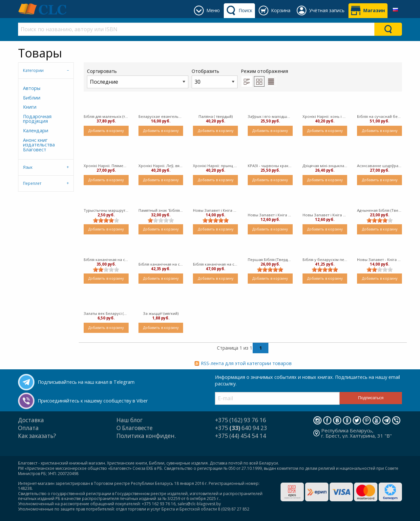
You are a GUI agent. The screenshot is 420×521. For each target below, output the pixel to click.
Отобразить (215, 78)
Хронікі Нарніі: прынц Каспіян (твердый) (215, 166)
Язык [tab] (28, 167)
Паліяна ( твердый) (216, 116)
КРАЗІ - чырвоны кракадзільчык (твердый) (270, 166)
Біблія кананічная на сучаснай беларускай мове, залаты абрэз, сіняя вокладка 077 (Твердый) (215, 264)
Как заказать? (37, 436)
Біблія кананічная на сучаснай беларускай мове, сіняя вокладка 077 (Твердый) (161, 264)
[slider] (106, 220)
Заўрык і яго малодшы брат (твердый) (270, 116)
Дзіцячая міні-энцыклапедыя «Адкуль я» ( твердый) (325, 166)
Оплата (28, 428)
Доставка (31, 420)
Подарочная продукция (37, 119)
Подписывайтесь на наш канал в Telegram (86, 382)
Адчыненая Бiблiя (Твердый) (379, 210)
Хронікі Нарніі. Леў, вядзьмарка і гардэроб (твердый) (161, 166)
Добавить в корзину (106, 130)
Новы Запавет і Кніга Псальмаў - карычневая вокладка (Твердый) (325, 215)
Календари (36, 130)
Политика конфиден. (146, 436)
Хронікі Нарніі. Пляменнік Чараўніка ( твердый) (106, 166)
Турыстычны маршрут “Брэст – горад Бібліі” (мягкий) (106, 210)
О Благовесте (135, 428)
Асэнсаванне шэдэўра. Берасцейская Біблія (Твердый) (379, 166)
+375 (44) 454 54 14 (241, 436)
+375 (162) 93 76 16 (241, 420)
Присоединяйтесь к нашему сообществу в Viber (93, 401)
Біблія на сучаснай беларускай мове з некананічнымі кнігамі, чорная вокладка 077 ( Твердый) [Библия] (379, 116)
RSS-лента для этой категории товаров (246, 363)
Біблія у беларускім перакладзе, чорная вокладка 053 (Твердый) (325, 260)
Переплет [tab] (32, 183)
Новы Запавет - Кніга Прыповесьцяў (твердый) (379, 260)
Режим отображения (264, 71)
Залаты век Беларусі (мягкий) (106, 313)
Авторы (32, 88)
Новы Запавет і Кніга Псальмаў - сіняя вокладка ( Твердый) (215, 210)
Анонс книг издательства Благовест (39, 145)
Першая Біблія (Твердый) (270, 260)
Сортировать (138, 78)
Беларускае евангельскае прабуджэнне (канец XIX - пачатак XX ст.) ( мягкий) (161, 116)
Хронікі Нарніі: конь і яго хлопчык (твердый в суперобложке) (325, 116)
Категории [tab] (33, 70)
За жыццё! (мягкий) (161, 313)
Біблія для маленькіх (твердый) (106, 116)
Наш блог (130, 420)
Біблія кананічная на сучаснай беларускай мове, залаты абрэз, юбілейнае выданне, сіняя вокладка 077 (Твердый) (106, 260)
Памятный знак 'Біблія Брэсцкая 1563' (161, 210)
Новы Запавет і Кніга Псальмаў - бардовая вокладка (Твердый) (270, 215)
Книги (30, 107)
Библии (32, 98)
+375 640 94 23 (241, 428)
